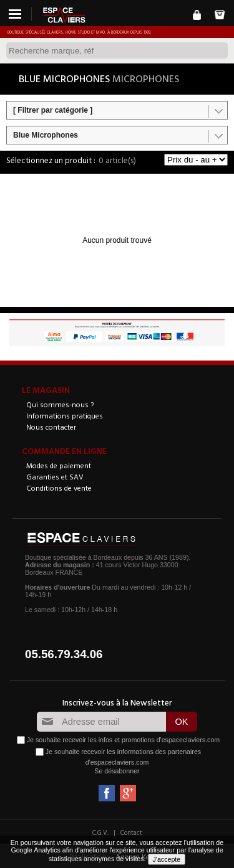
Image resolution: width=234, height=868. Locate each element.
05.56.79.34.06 (64, 654)
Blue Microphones (46, 135)
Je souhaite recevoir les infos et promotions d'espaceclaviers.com (123, 739)
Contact (131, 833)
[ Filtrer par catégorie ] (53, 110)
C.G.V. (100, 833)
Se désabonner (117, 771)
